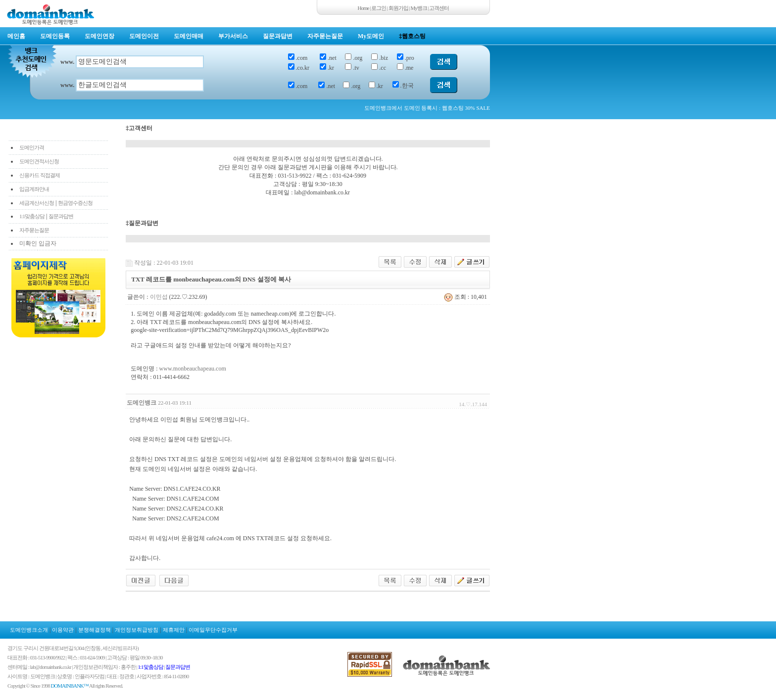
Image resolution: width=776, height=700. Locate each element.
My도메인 (371, 36)
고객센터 (439, 8)
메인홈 (16, 36)
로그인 (379, 8)
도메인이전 (144, 36)
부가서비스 (233, 36)
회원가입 (398, 8)
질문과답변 (278, 36)
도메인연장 (99, 36)
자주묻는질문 (325, 36)
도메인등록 (55, 36)
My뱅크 (419, 8)
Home (364, 8)
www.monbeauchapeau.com (193, 369)
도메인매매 (189, 36)
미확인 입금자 (38, 243)
